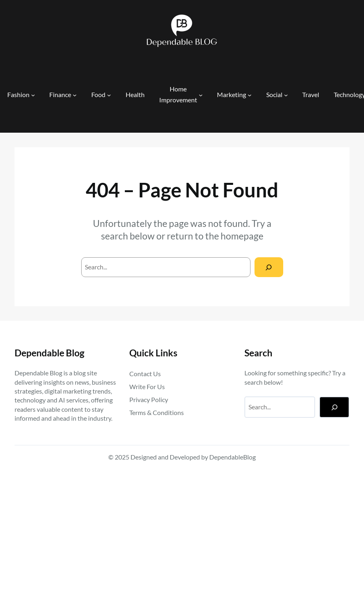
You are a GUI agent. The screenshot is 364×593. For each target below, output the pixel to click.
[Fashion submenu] (33, 95)
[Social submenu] (286, 95)
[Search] (269, 267)
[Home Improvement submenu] (201, 95)
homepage (242, 236)
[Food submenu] (109, 95)
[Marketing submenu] (250, 95)
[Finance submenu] (75, 95)
